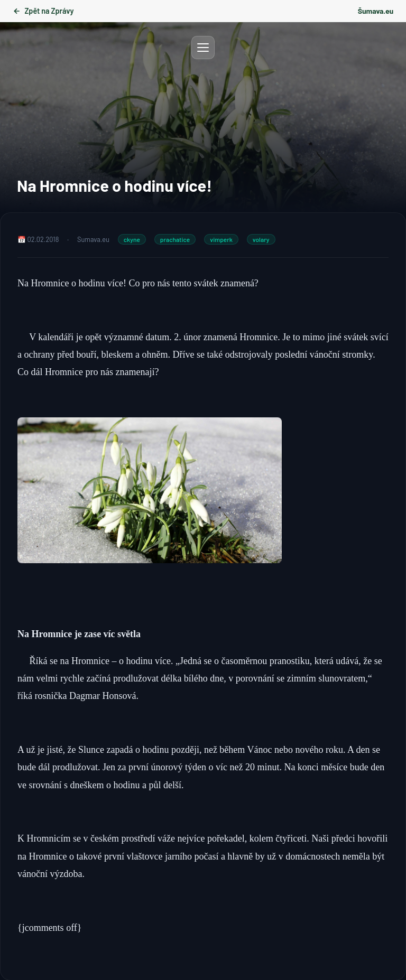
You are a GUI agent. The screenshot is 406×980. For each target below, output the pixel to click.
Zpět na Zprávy (43, 11)
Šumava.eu (376, 11)
